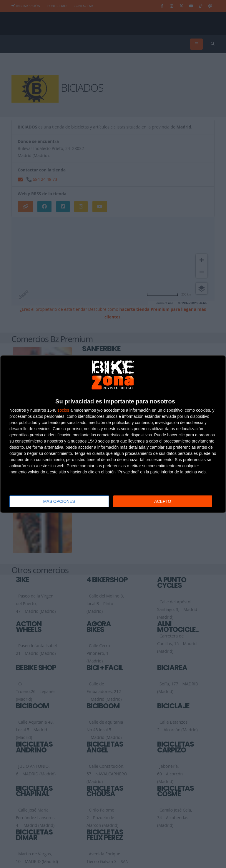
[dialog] (113, 434)
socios (63, 410)
